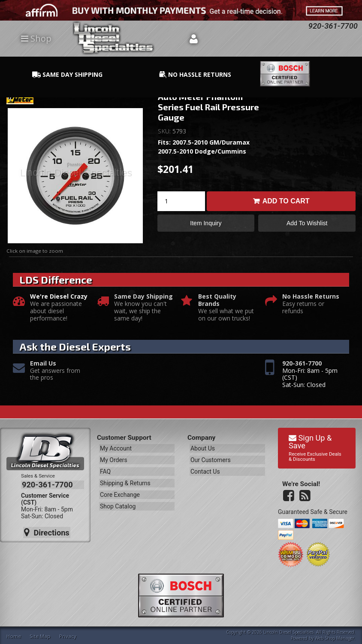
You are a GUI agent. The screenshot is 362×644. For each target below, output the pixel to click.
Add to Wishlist (307, 224)
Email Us (43, 364)
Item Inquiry (206, 224)
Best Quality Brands (217, 300)
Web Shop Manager (335, 637)
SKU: (165, 131)
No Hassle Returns (311, 297)
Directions (46, 530)
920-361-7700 (302, 364)
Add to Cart (286, 201)
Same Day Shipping (143, 297)
